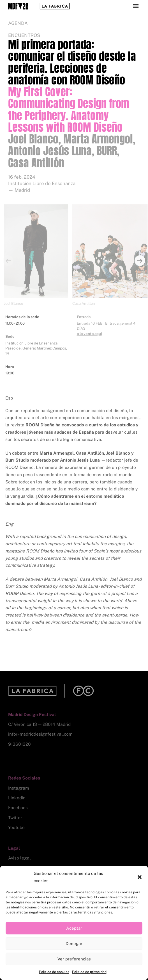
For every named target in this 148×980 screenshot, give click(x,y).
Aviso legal (19, 858)
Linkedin (17, 798)
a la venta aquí (89, 334)
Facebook (18, 808)
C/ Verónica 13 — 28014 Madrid (39, 724)
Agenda (18, 23)
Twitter (15, 818)
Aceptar (74, 928)
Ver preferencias (74, 959)
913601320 (19, 744)
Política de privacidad (89, 972)
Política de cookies (54, 972)
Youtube (16, 827)
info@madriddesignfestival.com (40, 734)
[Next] (140, 261)
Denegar (74, 944)
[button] (140, 877)
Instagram (18, 788)
